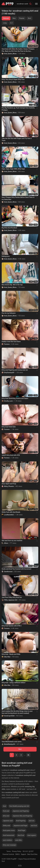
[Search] (30, 4)
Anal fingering (21, 821)
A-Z (11, 23)
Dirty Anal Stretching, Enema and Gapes (15, 398)
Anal (4, 806)
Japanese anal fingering (21, 811)
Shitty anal (7, 826)
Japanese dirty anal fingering (22, 816)
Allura (6, 543)
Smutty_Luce (8, 401)
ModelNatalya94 (10, 744)
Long (5, 23)
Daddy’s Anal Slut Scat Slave (11, 342)
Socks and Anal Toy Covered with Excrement (16, 569)
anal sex (32, 821)
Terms (9, 851)
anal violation (7, 840)
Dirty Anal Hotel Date (9, 427)
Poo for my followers (9, 313)
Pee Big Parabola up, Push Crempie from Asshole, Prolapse (18, 109)
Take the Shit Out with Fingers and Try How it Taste (17, 139)
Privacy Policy (17, 851)
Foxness (7, 344)
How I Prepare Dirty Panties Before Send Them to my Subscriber (18, 198)
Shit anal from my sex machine (12, 541)
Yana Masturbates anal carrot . (12, 742)
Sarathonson (8, 572)
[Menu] (36, 4)
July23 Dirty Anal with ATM (11, 455)
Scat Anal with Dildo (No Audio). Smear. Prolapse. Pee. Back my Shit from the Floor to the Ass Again (18, 50)
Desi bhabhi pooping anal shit (19, 806)
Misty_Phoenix (9, 486)
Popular (22, 18)
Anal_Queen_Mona (10, 54)
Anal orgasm (32, 835)
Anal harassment (9, 835)
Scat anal (6, 811)
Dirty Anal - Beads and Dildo (11, 654)
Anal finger (22, 830)
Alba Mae (7, 657)
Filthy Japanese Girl (11, 600)
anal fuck (34, 826)
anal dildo (19, 840)
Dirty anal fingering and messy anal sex (15, 370)
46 (28, 755)
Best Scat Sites (32, 854)
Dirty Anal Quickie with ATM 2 (12, 626)
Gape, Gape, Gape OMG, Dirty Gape (13, 169)
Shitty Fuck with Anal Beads (11, 512)
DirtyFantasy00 (9, 373)
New (14, 18)
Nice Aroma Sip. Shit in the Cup (12, 285)
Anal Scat (21, 835)
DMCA (17, 854)
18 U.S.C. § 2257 (28, 851)
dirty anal (6, 816)
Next (20, 749)
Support (24, 854)
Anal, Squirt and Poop (9, 484)
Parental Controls (8, 854)
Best (29, 18)
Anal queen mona (9, 830)
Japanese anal (8, 821)
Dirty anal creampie (9, 845)
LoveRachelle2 (9, 515)
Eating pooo (6, 256)
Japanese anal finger (20, 826)
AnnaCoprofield (9, 716)
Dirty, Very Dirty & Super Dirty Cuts (13, 79)
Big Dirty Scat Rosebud (9, 228)
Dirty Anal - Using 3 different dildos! (14, 683)
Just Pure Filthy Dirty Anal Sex (12, 597)
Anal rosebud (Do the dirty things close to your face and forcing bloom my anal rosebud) (17, 712)
